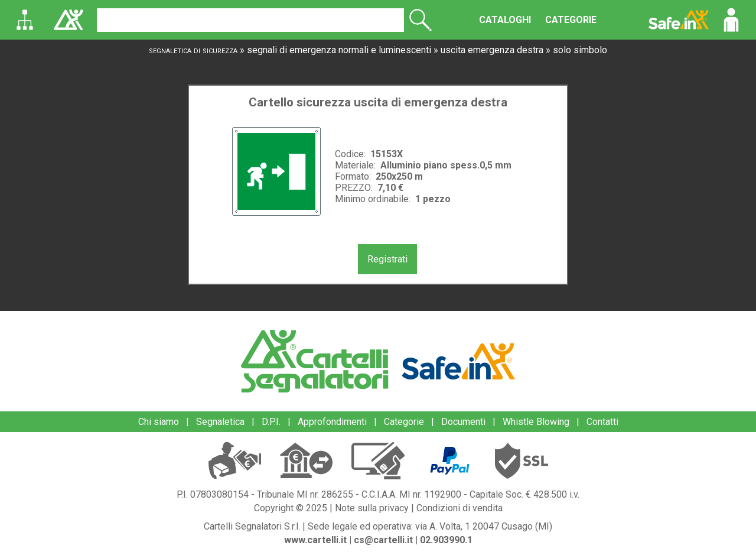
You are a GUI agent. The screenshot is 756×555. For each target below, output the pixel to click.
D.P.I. (271, 422)
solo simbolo (580, 50)
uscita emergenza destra (492, 50)
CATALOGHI (505, 20)
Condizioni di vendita (460, 508)
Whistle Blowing (536, 422)
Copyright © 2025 (291, 508)
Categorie (404, 422)
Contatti (602, 422)
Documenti (463, 422)
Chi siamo (159, 422)
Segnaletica (220, 422)
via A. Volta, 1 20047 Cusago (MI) (484, 526)
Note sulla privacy (372, 508)
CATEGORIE (571, 20)
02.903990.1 (446, 540)
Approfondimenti (332, 422)
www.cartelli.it (315, 540)
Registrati (387, 259)
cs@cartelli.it (383, 540)
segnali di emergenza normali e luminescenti (339, 50)
